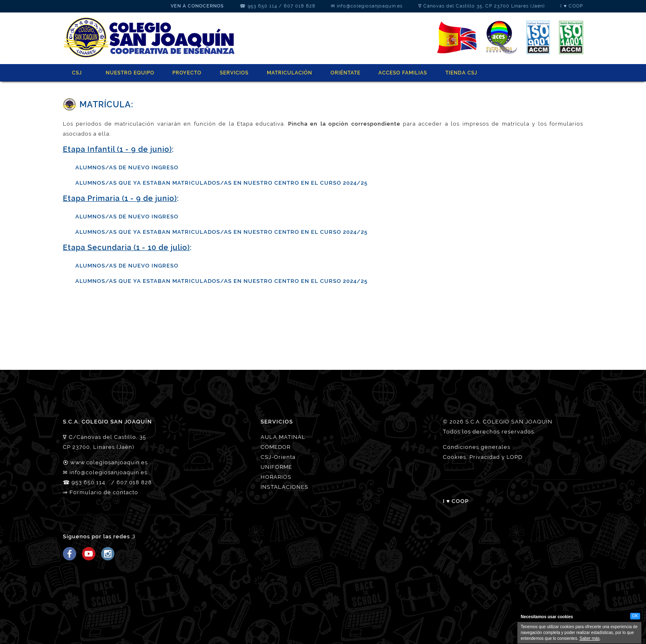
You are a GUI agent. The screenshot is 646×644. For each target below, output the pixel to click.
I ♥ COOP (572, 6)
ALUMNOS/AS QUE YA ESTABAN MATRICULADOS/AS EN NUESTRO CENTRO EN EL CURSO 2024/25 (221, 183)
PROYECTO (187, 73)
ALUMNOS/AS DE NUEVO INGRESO (127, 217)
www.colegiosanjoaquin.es (109, 462)
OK (635, 616)
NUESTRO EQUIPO (130, 73)
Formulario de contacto (104, 492)
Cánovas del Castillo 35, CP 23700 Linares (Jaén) (484, 6)
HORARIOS (276, 477)
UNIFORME (276, 467)
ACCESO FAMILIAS (403, 73)
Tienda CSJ (461, 73)
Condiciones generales (477, 447)
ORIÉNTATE (345, 73)
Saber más (589, 638)
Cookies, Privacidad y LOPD (483, 457)
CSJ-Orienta (278, 457)
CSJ (77, 73)
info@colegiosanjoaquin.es (370, 6)
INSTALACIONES (284, 487)
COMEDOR (276, 447)
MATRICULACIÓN (289, 73)
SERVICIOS (234, 73)
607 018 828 (300, 6)
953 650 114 (262, 6)
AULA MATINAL (283, 437)
